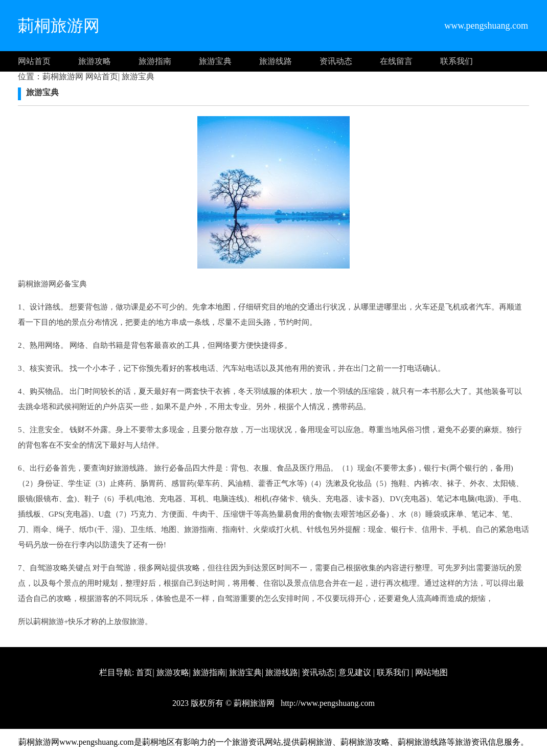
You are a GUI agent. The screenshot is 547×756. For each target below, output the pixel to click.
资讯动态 (336, 61)
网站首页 (34, 61)
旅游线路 (276, 61)
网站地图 (431, 672)
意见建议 (355, 672)
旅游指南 (155, 61)
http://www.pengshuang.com (327, 703)
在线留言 (396, 61)
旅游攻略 (95, 61)
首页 (144, 672)
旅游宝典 (215, 61)
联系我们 (457, 61)
